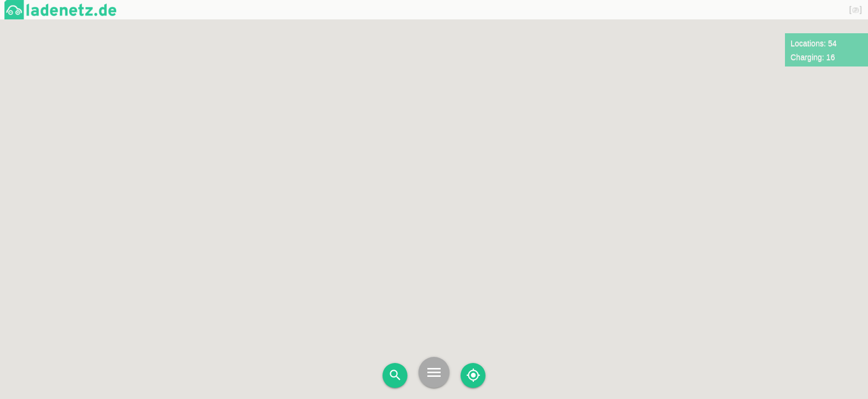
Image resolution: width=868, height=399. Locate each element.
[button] (597, 142)
